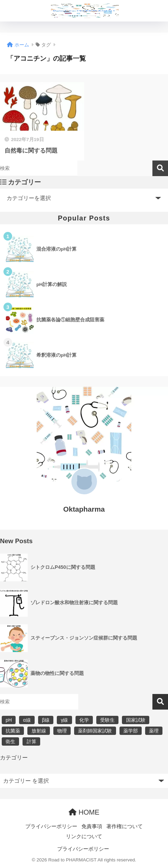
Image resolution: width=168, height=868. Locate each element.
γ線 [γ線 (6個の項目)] (64, 720)
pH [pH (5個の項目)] (9, 720)
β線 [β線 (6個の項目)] (46, 720)
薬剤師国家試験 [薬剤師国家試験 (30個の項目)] (95, 731)
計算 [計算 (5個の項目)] (32, 741)
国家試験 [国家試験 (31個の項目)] (136, 720)
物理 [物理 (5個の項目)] (62, 731)
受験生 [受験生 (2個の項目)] (107, 720)
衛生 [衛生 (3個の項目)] (10, 741)
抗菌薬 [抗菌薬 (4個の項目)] (13, 731)
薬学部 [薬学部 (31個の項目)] (131, 731)
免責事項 (92, 826)
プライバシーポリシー (51, 826)
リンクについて (84, 836)
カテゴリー (14, 758)
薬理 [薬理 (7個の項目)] (154, 731)
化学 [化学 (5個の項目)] (84, 720)
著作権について (125, 826)
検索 (160, 168)
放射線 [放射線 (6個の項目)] (39, 731)
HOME (84, 812)
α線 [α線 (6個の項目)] (27, 720)
